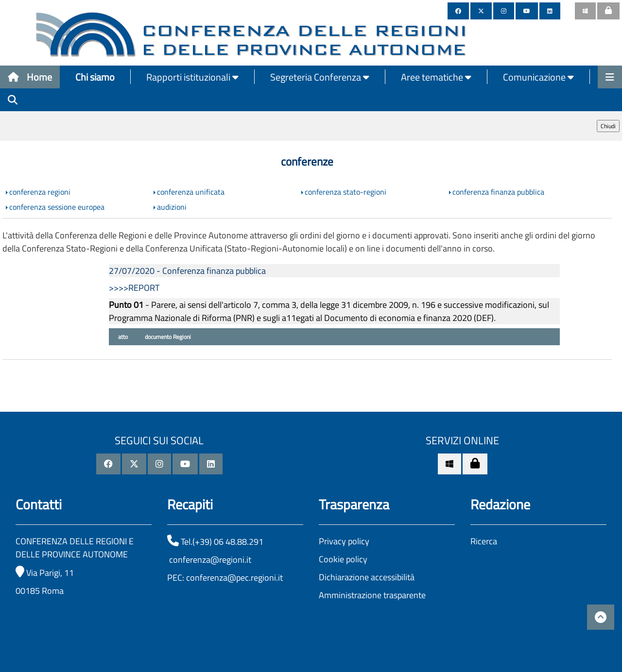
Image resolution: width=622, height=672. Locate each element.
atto (122, 337)
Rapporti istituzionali (192, 77)
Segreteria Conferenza (320, 77)
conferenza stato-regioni (346, 192)
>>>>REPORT (134, 288)
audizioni (172, 207)
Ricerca (484, 541)
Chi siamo (95, 77)
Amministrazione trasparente (372, 595)
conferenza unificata (191, 192)
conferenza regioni (40, 192)
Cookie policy (343, 559)
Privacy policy (344, 541)
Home (30, 77)
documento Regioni (167, 337)
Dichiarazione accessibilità (367, 577)
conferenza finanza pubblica (498, 192)
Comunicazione (538, 77)
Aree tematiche (436, 77)
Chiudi (608, 126)
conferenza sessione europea (57, 207)
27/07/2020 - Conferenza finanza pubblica (187, 271)
